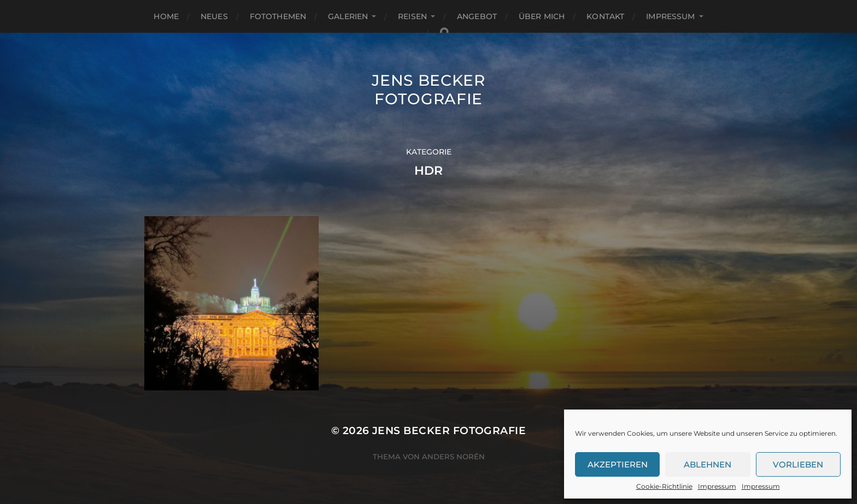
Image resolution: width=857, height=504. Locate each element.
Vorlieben (798, 464)
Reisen (412, 16)
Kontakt (605, 16)
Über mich (542, 16)
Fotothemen (278, 16)
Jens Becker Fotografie (428, 90)
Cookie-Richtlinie (664, 486)
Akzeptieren (618, 464)
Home (166, 16)
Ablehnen (708, 464)
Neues (214, 16)
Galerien (348, 16)
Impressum (717, 486)
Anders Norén (453, 456)
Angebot (477, 16)
